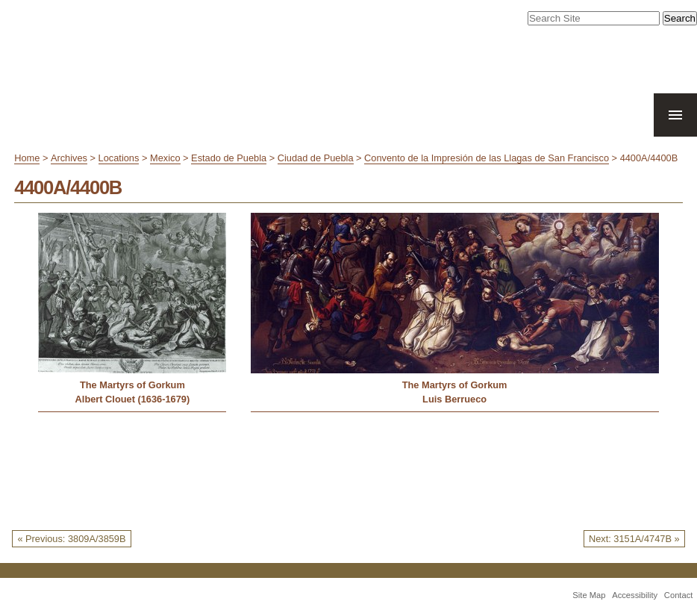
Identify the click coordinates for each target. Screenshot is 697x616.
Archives (69, 158)
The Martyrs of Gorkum (132, 385)
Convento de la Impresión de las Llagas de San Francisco (487, 158)
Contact (679, 595)
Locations (119, 158)
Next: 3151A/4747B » (634, 539)
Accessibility (635, 595)
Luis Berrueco (454, 399)
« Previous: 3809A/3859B (71, 539)
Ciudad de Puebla (316, 158)
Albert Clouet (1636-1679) (133, 399)
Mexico (165, 158)
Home (27, 158)
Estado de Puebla (229, 158)
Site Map (589, 595)
